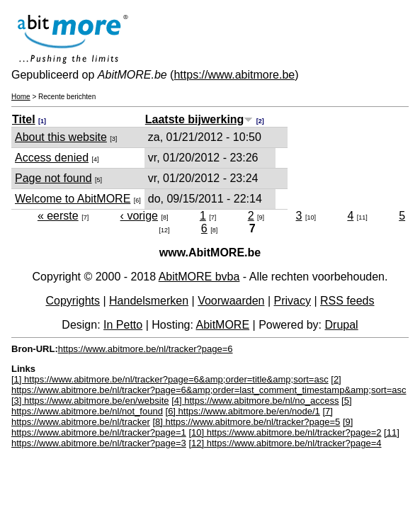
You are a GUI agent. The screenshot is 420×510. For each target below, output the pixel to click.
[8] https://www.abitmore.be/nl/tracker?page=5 (246, 422)
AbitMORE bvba (199, 277)
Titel (24, 119)
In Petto (123, 325)
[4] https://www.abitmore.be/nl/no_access (255, 401)
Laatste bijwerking (199, 119)
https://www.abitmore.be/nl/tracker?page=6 (146, 349)
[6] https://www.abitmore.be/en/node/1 (243, 411)
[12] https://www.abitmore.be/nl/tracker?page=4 (285, 443)
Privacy (293, 301)
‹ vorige (139, 216)
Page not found (53, 178)
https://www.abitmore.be (234, 75)
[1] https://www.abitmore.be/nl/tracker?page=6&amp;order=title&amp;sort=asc (170, 379)
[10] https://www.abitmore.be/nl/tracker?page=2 (285, 432)
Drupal (342, 325)
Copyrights (73, 301)
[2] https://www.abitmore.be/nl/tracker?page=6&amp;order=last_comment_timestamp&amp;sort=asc (209, 385)
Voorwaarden (231, 301)
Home (21, 97)
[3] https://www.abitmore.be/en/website (90, 401)
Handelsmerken (149, 301)
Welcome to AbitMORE (73, 199)
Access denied (52, 158)
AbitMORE (223, 325)
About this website (61, 137)
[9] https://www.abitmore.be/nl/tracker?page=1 (182, 427)
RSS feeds (347, 301)
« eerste (58, 216)
